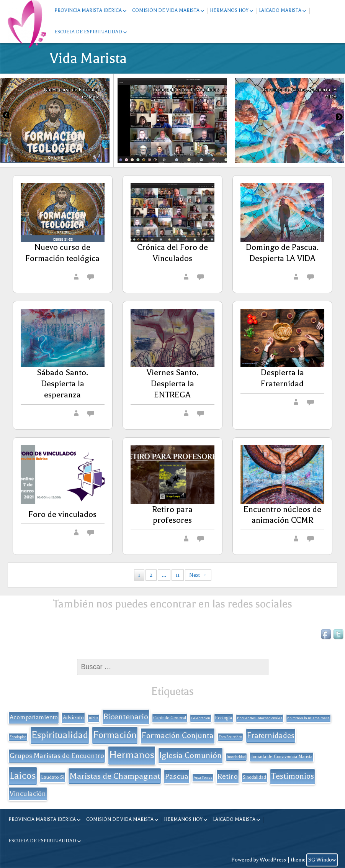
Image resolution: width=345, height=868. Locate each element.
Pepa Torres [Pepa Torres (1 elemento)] (203, 778)
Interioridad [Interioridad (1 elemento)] (236, 757)
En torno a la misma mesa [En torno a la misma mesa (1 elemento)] (308, 718)
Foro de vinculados (62, 514)
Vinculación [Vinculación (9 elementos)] (28, 794)
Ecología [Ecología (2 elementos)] (224, 718)
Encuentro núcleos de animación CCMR (282, 515)
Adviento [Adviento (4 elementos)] (73, 718)
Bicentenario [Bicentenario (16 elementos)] (126, 717)
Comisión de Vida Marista (166, 10)
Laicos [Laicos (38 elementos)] (23, 775)
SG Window (322, 860)
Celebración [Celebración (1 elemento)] (201, 718)
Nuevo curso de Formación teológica (62, 253)
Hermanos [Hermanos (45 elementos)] (132, 755)
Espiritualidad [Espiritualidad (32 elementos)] (60, 735)
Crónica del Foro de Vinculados (172, 253)
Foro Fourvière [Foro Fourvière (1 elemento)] (230, 737)
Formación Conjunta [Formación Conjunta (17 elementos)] (178, 735)
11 (178, 575)
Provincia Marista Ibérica (88, 10)
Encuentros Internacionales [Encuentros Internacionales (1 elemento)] (260, 718)
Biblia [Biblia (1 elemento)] (94, 718)
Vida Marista (88, 58)
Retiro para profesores (172, 515)
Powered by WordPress (259, 860)
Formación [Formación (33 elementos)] (115, 735)
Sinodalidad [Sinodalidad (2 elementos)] (254, 777)
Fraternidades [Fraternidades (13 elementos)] (271, 736)
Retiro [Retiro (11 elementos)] (228, 776)
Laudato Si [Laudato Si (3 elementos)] (53, 777)
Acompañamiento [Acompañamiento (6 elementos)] (34, 717)
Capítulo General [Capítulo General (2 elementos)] (170, 718)
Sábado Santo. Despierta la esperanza (62, 384)
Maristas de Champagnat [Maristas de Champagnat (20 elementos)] (115, 776)
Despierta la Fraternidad (282, 378)
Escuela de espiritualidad (88, 32)
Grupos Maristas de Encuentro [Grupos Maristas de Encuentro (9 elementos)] (57, 756)
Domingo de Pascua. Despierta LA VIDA (282, 253)
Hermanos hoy (229, 10)
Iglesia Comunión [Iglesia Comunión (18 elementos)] (190, 755)
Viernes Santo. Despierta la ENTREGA (172, 384)
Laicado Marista (280, 10)
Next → (198, 575)
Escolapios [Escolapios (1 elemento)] (18, 737)
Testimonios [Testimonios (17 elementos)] (293, 776)
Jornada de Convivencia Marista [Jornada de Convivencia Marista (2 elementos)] (282, 757)
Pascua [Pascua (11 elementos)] (177, 776)
